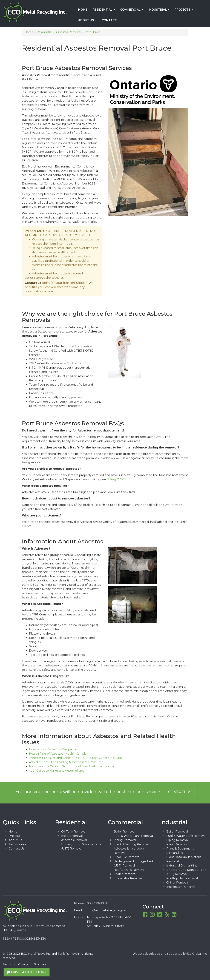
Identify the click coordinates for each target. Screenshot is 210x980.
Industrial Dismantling (182, 866)
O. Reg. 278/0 (116, 479)
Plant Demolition (178, 844)
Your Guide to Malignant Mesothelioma (57, 771)
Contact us (33, 283)
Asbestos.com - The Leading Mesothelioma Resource (66, 762)
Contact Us (180, 792)
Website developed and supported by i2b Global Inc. (170, 954)
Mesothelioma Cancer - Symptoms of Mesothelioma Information (74, 766)
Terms (7, 964)
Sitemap (40, 964)
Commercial (132, 11)
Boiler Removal (72, 836)
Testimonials (17, 844)
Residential (105, 11)
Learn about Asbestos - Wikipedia (52, 749)
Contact (109, 20)
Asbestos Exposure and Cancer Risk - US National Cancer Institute (75, 758)
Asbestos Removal (74, 840)
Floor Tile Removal (127, 857)
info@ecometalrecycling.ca (106, 910)
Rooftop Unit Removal (130, 870)
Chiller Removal (125, 874)
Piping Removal (125, 840)
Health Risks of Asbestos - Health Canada (58, 754)
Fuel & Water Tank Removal (134, 836)
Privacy (23, 964)
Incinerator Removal (128, 878)
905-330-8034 (97, 903)
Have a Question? (27, 972)
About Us (88, 21)
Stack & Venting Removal (132, 844)
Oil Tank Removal (74, 832)
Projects (184, 11)
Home (83, 10)
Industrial (160, 11)
